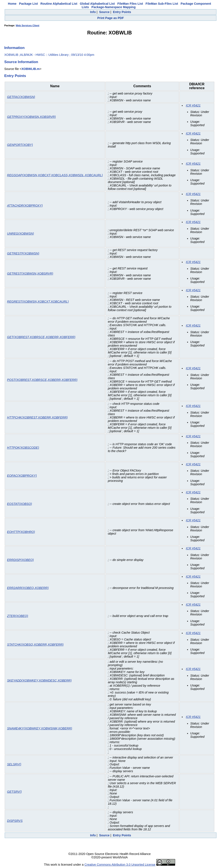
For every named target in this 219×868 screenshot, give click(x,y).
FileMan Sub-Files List (162, 4)
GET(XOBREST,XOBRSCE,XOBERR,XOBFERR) (41, 337)
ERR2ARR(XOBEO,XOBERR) (28, 588)
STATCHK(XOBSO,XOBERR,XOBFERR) (35, 645)
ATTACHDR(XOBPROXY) (25, 206)
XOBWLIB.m (30, 69)
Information (14, 48)
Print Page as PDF (111, 18)
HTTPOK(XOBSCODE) (23, 448)
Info (93, 12)
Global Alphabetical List (97, 4)
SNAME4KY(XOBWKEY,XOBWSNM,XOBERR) (40, 728)
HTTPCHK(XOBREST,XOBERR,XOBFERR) (37, 417)
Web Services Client (28, 25)
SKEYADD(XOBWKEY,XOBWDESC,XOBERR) (39, 680)
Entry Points (122, 12)
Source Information (21, 62)
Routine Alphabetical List (59, 4)
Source (104, 12)
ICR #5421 (193, 105)
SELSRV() (14, 764)
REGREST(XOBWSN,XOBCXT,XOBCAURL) (38, 302)
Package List (28, 4)
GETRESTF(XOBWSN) (23, 253)
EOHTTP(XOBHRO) (21, 532)
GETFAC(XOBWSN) (21, 97)
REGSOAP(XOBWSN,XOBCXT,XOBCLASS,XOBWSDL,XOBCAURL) (55, 175)
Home (12, 4)
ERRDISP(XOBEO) (20, 560)
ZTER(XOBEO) (18, 616)
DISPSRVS (15, 821)
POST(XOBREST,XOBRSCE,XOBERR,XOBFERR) (42, 380)
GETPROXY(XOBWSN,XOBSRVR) (31, 117)
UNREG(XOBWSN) (21, 234)
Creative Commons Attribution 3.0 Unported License (120, 865)
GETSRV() (14, 792)
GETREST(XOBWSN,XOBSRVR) (30, 274)
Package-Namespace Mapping (114, 7)
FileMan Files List (130, 4)
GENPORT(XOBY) (20, 145)
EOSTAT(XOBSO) (19, 504)
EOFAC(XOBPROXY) (22, 476)
